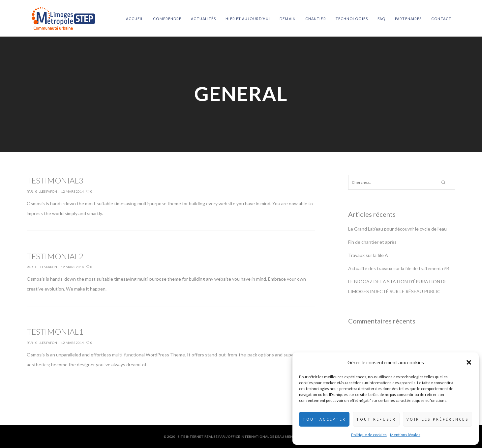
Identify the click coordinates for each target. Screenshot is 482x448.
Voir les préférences (437, 419)
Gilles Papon (46, 191)
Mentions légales (405, 435)
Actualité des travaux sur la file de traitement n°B (399, 268)
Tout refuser (376, 419)
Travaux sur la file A (368, 255)
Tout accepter (324, 419)
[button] (469, 362)
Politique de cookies (369, 435)
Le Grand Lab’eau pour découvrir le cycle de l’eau (397, 229)
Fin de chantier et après (372, 242)
